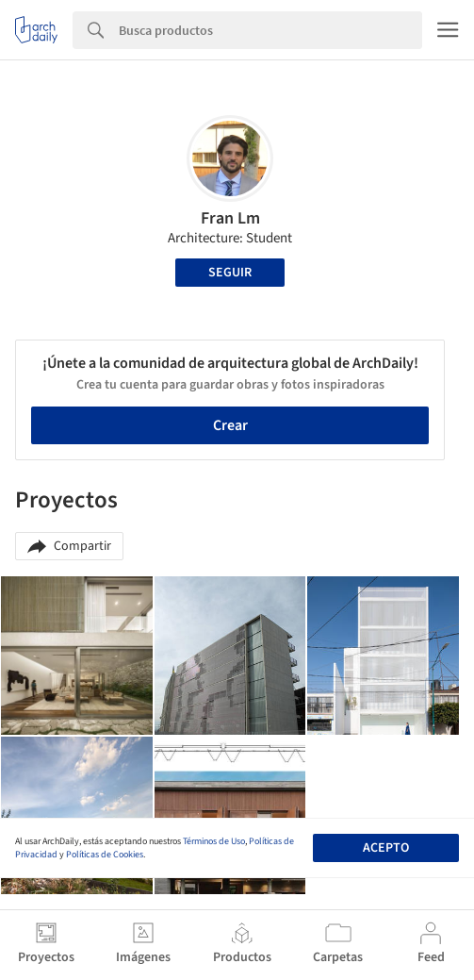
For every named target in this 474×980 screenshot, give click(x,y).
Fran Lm (230, 218)
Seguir (230, 273)
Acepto (386, 848)
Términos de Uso (214, 841)
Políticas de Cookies (105, 855)
